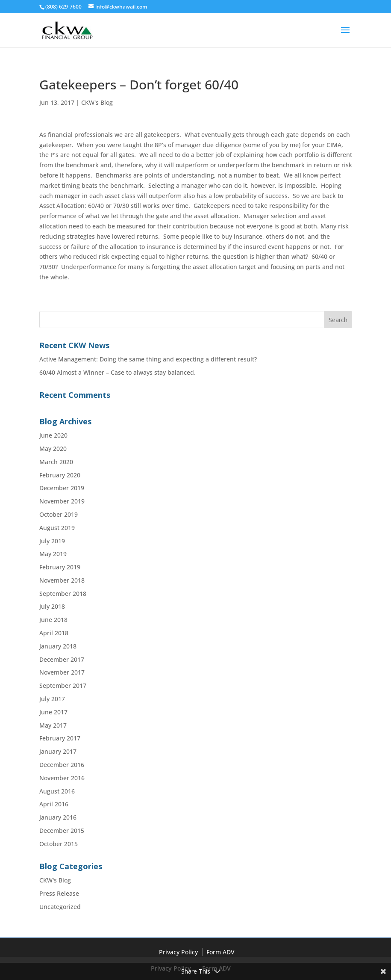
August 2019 (57, 528)
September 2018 (63, 594)
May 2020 (53, 449)
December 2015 (62, 830)
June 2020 (53, 435)
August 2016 (57, 791)
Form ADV (220, 952)
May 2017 (53, 725)
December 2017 (62, 659)
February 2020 (60, 475)
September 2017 (63, 685)
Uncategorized (60, 907)
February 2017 (60, 738)
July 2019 (52, 541)
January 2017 (58, 751)
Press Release (59, 893)
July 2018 (52, 606)
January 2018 (58, 646)
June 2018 (53, 620)
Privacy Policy (178, 952)
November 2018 (62, 580)
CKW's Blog (97, 102)
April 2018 (54, 633)
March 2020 (56, 462)
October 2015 (59, 844)
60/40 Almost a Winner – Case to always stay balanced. (118, 372)
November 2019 (62, 501)
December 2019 (62, 488)
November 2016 (62, 778)
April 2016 (54, 804)
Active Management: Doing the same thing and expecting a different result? (148, 359)
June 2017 (53, 712)
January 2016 (58, 817)
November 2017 (62, 672)
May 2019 (53, 554)
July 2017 (52, 699)
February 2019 (60, 567)
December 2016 (62, 765)
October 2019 (59, 514)
